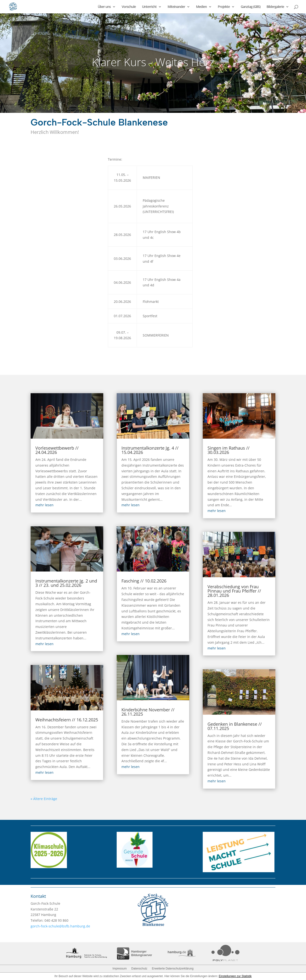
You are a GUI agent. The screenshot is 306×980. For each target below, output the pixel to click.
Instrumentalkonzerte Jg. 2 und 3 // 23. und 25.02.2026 (66, 583)
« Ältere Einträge (44, 799)
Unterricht (149, 7)
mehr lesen (44, 505)
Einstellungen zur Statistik (235, 976)
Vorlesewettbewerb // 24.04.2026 (57, 450)
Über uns (104, 7)
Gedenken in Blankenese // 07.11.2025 (235, 726)
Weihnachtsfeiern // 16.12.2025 (67, 720)
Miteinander (176, 7)
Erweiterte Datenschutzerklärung (173, 969)
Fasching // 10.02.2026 (144, 581)
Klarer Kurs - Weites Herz (153, 62)
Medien (201, 7)
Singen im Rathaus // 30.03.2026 (229, 450)
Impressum (120, 969)
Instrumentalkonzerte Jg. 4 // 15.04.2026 (150, 450)
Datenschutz (139, 969)
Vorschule (129, 7)
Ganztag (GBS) (251, 7)
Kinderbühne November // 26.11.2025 (148, 712)
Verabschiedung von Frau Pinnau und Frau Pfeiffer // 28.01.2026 (234, 591)
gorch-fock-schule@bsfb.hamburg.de (60, 926)
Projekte (224, 7)
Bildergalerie (275, 7)
